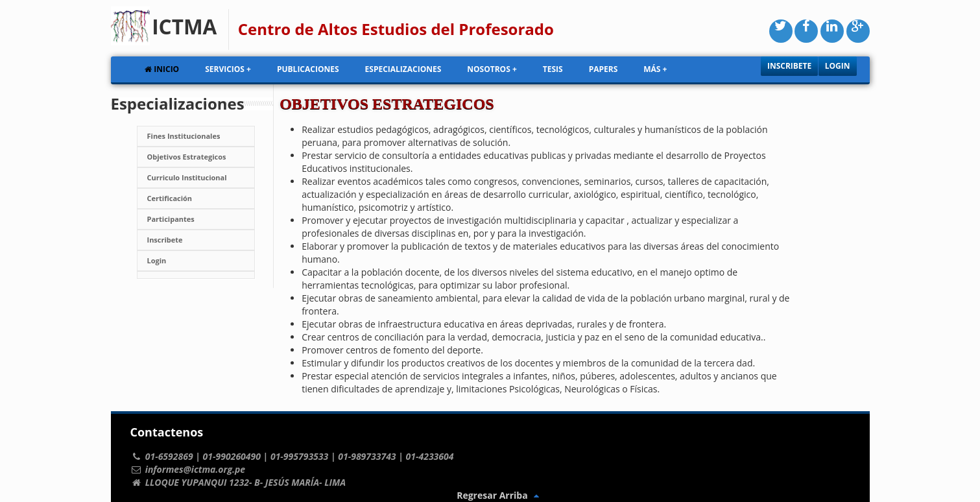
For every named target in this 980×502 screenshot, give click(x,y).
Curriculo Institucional (187, 177)
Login (838, 66)
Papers (604, 69)
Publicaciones (308, 69)
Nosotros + (492, 69)
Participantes (171, 219)
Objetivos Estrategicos (187, 157)
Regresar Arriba (500, 495)
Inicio (161, 69)
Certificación (170, 198)
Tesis (553, 69)
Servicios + (228, 69)
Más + (655, 69)
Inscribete (789, 66)
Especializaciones (403, 69)
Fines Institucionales (184, 136)
